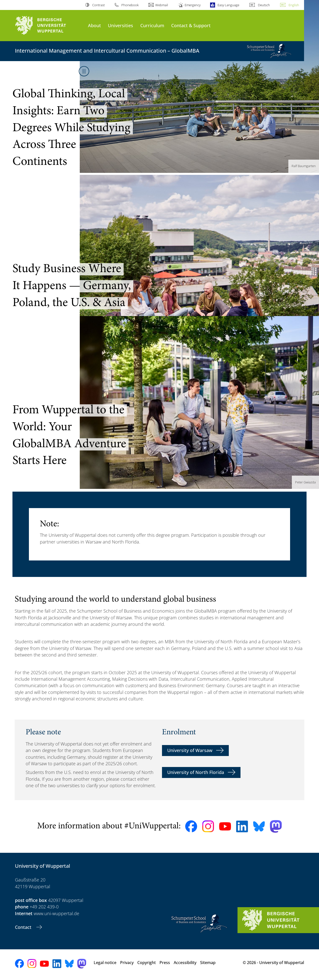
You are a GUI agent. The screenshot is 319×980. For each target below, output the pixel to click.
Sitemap (208, 963)
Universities (120, 25)
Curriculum (152, 25)
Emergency (193, 5)
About (94, 25)
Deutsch (264, 5)
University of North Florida (196, 772)
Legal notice (105, 963)
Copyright (147, 963)
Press (165, 963)
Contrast (98, 5)
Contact (24, 927)
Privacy (127, 963)
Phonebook (130, 5)
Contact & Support (191, 25)
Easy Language (228, 5)
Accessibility (185, 963)
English (294, 5)
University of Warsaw (190, 750)
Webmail (162, 5)
